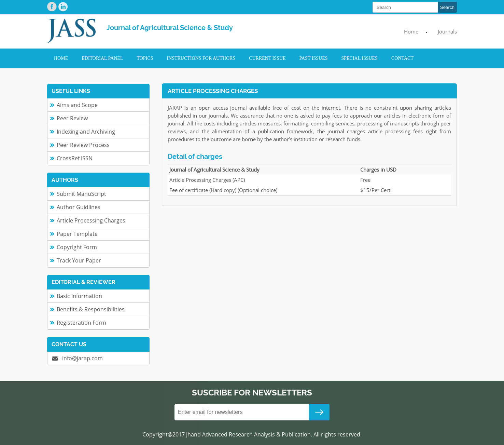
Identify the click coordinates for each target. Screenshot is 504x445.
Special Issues (360, 58)
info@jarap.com (78, 358)
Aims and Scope (77, 105)
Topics (145, 58)
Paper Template (77, 234)
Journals (447, 31)
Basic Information (79, 296)
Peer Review (72, 118)
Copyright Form (77, 247)
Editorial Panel (102, 58)
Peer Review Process (83, 145)
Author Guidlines (79, 207)
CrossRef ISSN (75, 158)
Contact (402, 58)
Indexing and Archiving (86, 132)
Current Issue (267, 58)
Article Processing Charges (91, 220)
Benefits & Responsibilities (91, 309)
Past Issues (314, 58)
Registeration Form (81, 323)
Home (411, 31)
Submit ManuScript (81, 194)
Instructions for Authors (201, 58)
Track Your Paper (79, 260)
